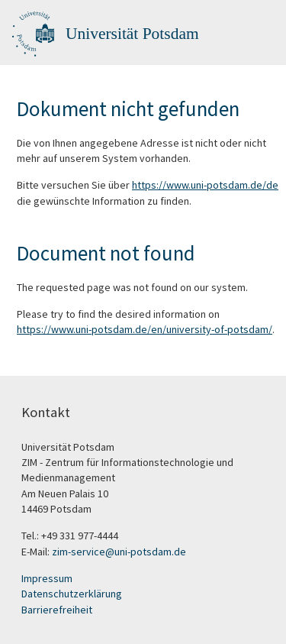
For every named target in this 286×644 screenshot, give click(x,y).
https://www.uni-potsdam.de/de (205, 185)
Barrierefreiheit (57, 610)
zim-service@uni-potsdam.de (119, 552)
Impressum (47, 578)
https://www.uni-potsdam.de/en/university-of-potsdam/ (145, 329)
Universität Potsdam (132, 34)
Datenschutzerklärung (72, 594)
